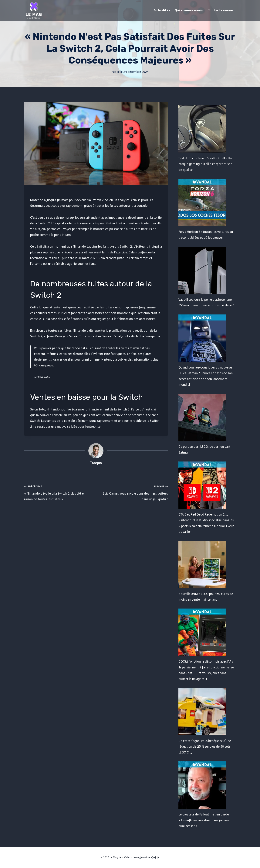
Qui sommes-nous (189, 10)
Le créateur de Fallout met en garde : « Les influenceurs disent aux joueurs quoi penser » (204, 820)
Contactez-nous (221, 10)
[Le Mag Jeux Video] (34, 10)
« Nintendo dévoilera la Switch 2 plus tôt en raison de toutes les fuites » (59, 492)
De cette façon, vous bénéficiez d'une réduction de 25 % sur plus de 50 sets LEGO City (205, 747)
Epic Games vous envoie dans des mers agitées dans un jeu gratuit (133, 492)
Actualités (162, 10)
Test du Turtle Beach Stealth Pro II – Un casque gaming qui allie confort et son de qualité (205, 164)
